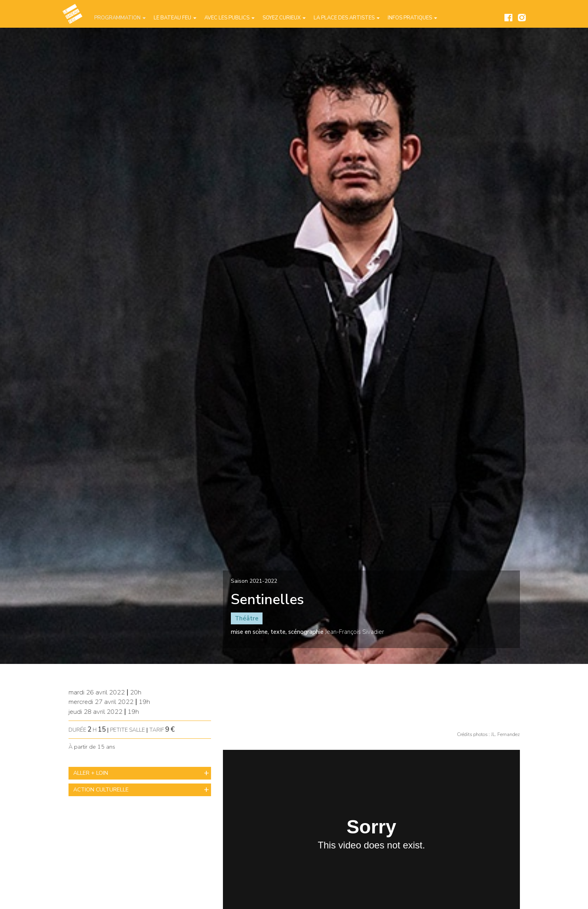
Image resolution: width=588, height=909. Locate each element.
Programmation (120, 18)
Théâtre (247, 618)
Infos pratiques (412, 18)
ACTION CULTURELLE (101, 790)
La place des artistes (347, 18)
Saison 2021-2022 (254, 581)
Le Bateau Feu (175, 18)
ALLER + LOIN (91, 773)
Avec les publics (229, 18)
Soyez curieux (284, 18)
